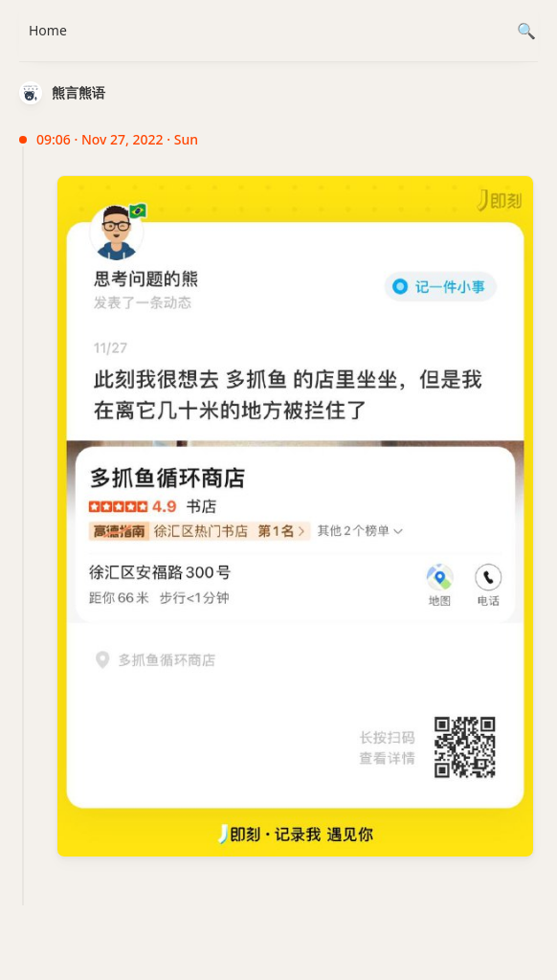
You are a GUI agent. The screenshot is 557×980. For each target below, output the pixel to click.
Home (48, 30)
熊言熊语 (78, 92)
